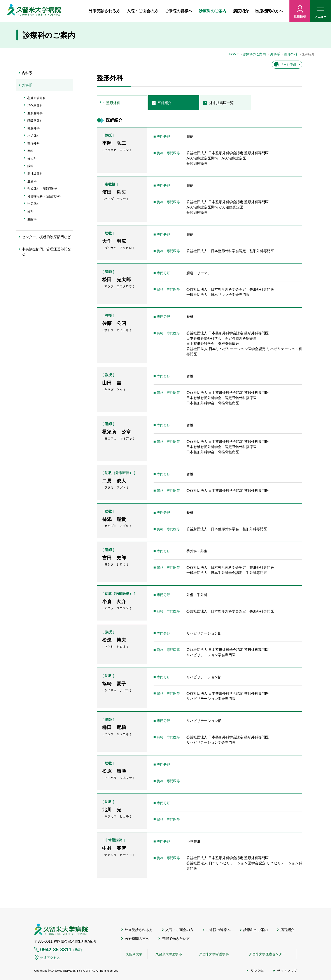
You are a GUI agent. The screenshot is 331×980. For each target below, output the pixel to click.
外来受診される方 (104, 11)
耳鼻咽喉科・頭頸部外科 (44, 196)
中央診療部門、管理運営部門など (46, 252)
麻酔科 (32, 219)
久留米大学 (134, 954)
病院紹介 (241, 11)
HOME (234, 54)
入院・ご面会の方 (142, 11)
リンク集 (257, 971)
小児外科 (33, 136)
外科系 (275, 54)
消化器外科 (35, 106)
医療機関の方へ (269, 11)
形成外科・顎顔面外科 (43, 189)
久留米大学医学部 (169, 954)
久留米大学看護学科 (214, 954)
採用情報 (300, 17)
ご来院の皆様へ (179, 11)
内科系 (27, 73)
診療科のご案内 (213, 11)
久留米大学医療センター (267, 954)
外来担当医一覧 (221, 103)
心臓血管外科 (37, 98)
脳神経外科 (35, 174)
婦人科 (32, 159)
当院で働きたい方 (176, 939)
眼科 (30, 166)
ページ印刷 (288, 65)
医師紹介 (165, 103)
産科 (30, 151)
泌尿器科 (33, 204)
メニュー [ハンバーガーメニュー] (321, 14)
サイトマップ (287, 971)
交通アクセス (50, 958)
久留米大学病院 (61, 929)
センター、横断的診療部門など (46, 237)
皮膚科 (32, 181)
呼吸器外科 (35, 121)
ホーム (80, 11)
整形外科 (291, 54)
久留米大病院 (34, 11)
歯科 (30, 211)
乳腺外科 (33, 128)
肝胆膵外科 (35, 113)
